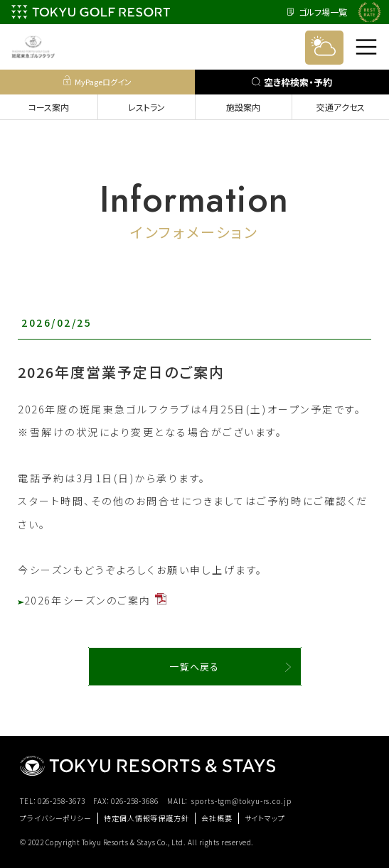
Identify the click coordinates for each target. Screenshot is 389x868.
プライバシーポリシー (56, 818)
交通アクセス (341, 107)
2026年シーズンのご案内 (92, 600)
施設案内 (243, 107)
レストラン (146, 107)
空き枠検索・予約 (292, 82)
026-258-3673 (62, 801)
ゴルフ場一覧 (317, 12)
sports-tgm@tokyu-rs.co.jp (241, 801)
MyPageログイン (97, 81)
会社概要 (217, 818)
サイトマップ (265, 818)
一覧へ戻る (194, 667)
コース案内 (49, 107)
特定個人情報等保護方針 (146, 818)
